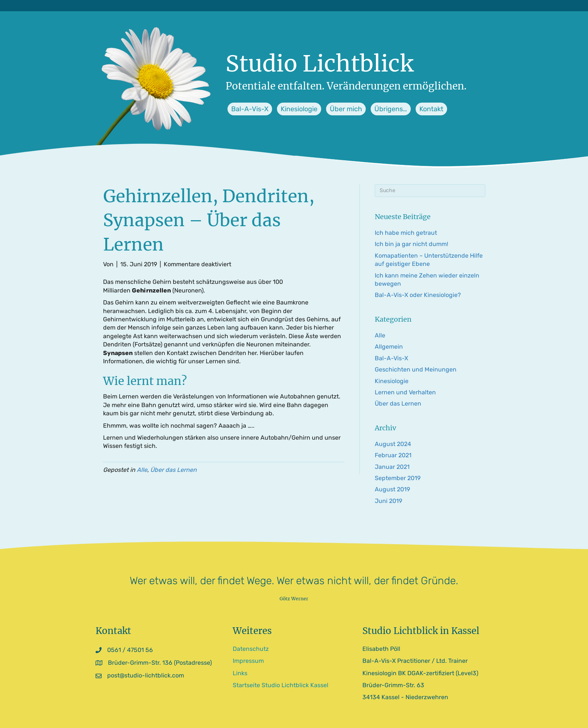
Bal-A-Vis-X (391, 358)
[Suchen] (430, 191)
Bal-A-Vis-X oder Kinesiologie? (418, 295)
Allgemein (389, 347)
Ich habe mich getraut (406, 233)
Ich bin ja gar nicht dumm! (411, 244)
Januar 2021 (392, 467)
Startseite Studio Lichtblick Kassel (281, 685)
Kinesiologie (392, 381)
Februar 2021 (393, 455)
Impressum (248, 661)
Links (240, 673)
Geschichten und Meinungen (416, 369)
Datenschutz (251, 649)
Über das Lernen (174, 470)
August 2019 (392, 489)
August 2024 (393, 444)
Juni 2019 (388, 501)
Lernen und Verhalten (405, 392)
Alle (142, 470)
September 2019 (398, 478)
